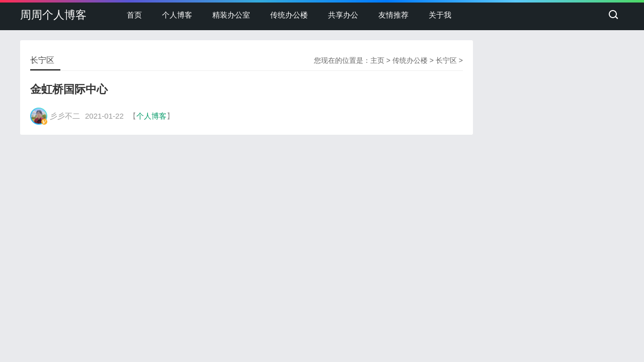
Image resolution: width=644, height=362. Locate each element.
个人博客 (177, 15)
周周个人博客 (53, 15)
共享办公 (343, 15)
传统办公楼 (289, 15)
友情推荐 (393, 15)
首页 (134, 15)
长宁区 (446, 60)
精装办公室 (231, 15)
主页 (377, 60)
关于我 (440, 15)
